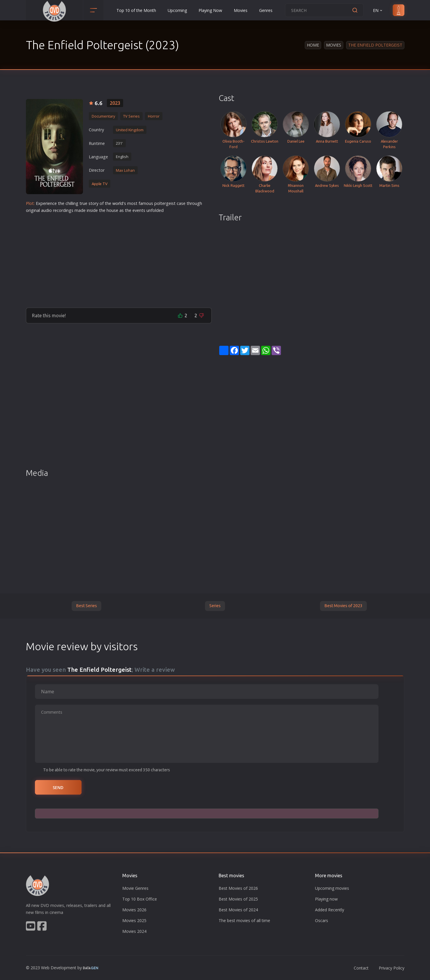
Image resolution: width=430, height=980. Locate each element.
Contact (361, 968)
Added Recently (330, 910)
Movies (241, 10)
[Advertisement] (119, 258)
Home (313, 45)
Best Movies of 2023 (343, 606)
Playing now (326, 899)
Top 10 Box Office (140, 899)
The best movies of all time (244, 920)
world (118, 203)
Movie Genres (135, 888)
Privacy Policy (392, 968)
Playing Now (210, 10)
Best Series (86, 606)
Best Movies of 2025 (238, 899)
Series (215, 606)
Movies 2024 (134, 931)
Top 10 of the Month (136, 10)
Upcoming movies (332, 888)
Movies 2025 (134, 920)
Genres (266, 10)
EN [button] (378, 10)
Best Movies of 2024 (238, 910)
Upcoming (177, 10)
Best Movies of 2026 (238, 888)
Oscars (322, 920)
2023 (115, 103)
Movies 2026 (134, 910)
